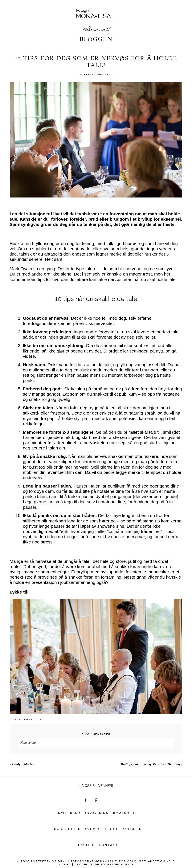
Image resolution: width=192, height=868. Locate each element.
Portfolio (125, 813)
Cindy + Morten (23, 764)
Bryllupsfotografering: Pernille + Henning (150, 764)
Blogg (112, 829)
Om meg (93, 829)
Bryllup (104, 74)
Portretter (68, 829)
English (87, 845)
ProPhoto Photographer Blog (104, 864)
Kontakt (109, 845)
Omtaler (133, 829)
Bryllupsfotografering (82, 813)
